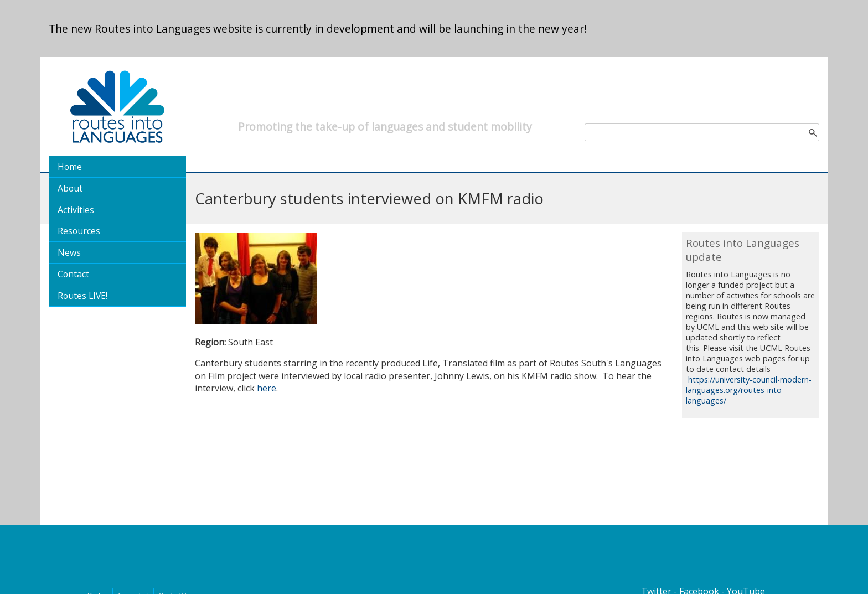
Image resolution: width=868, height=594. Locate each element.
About (70, 188)
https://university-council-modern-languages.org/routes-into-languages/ (749, 390)
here (267, 388)
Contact (73, 274)
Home (70, 167)
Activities (76, 210)
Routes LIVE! (82, 296)
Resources (79, 231)
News (69, 252)
